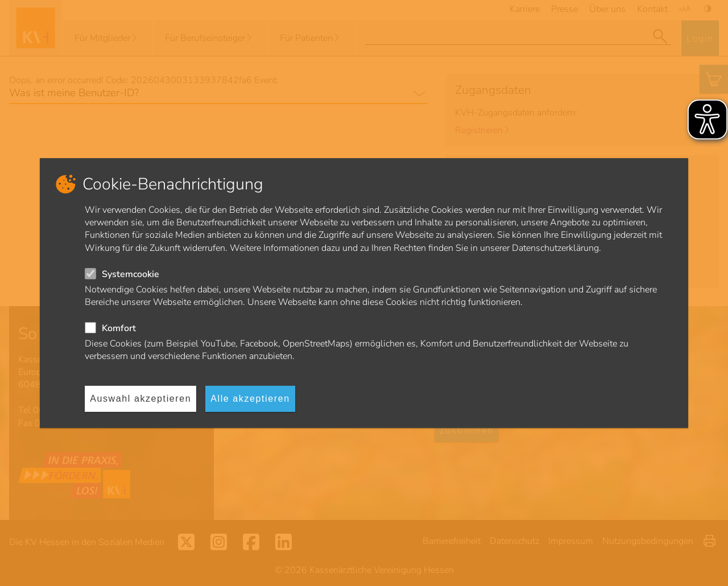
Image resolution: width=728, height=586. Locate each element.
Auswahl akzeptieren (140, 399)
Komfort (119, 328)
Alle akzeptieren (250, 399)
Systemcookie (131, 274)
